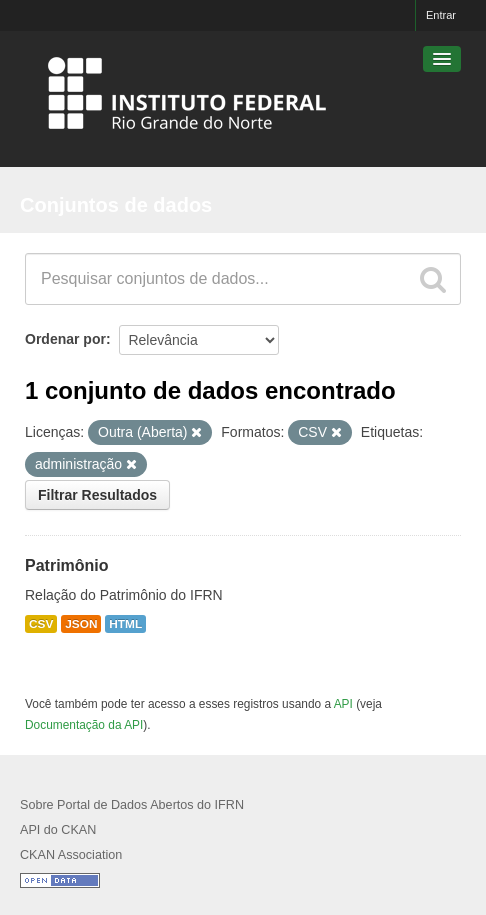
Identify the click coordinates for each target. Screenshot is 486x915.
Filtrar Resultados (97, 495)
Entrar (441, 15)
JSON (81, 624)
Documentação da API (84, 725)
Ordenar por (65, 339)
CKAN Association (71, 855)
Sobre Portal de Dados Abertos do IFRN (132, 805)
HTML (125, 624)
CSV (41, 624)
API (343, 704)
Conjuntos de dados (116, 205)
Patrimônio (67, 565)
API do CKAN (58, 830)
